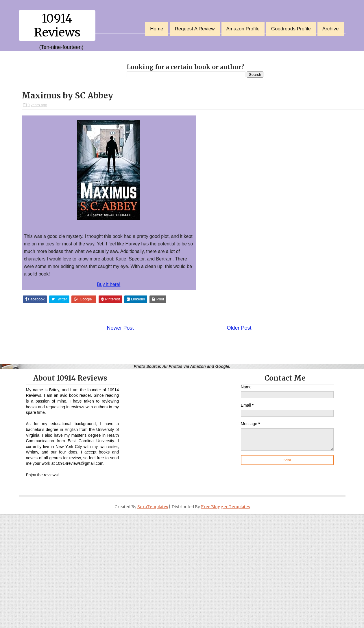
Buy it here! (109, 284)
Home (157, 29)
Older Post (239, 328)
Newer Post (120, 328)
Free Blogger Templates (225, 507)
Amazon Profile (243, 29)
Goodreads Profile (291, 29)
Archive (331, 29)
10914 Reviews (57, 25)
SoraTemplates (153, 507)
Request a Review (195, 29)
